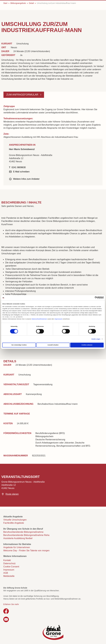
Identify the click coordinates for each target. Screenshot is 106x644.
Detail (31, 3)
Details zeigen (96, 339)
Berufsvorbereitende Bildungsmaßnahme (23, 532)
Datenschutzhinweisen (39, 319)
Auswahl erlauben (53, 345)
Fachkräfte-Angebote (14, 523)
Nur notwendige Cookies (19, 345)
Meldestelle (9, 576)
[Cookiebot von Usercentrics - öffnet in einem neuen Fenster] (92, 298)
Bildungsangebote (18, 3)
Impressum (58, 319)
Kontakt (7, 560)
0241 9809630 (19, 167)
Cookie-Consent (11, 567)
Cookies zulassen (87, 345)
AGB (6, 573)
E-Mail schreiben (21, 172)
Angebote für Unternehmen (17, 547)
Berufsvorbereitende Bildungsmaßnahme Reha (26, 535)
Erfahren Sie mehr (11, 604)
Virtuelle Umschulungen (15, 520)
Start (5, 3)
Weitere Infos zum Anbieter (26, 179)
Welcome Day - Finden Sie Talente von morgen (26, 551)
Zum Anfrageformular (23, 95)
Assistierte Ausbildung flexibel (18, 538)
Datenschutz (9, 563)
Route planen (12, 494)
